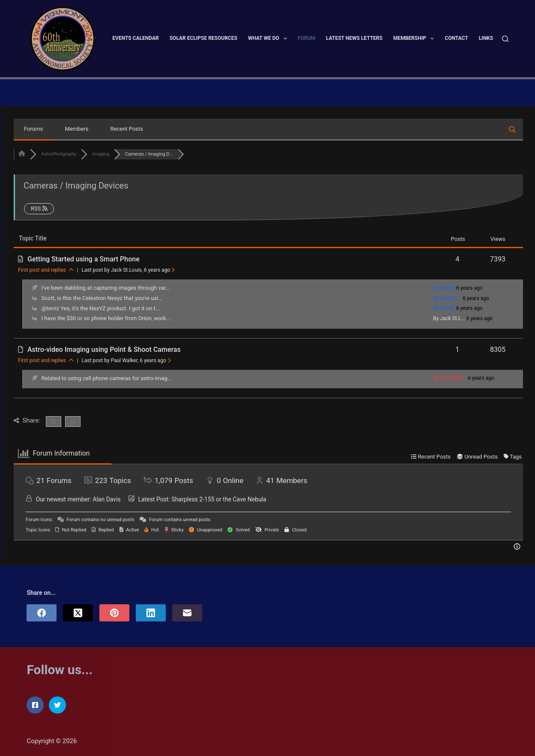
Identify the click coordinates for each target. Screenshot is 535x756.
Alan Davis (106, 499)
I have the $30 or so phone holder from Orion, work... (106, 318)
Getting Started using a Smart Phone (84, 259)
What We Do (269, 39)
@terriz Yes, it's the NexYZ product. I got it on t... (101, 308)
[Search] (505, 39)
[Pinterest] (114, 613)
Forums (33, 129)
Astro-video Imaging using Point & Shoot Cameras (104, 349)
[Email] (187, 613)
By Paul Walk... (450, 378)
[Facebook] (42, 613)
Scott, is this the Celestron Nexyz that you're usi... (102, 298)
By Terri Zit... (447, 298)
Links (486, 38)
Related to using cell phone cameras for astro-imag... (107, 378)
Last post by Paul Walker (126, 360)
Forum (306, 38)
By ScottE (444, 288)
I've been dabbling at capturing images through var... (106, 288)
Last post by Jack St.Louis (129, 270)
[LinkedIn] (151, 613)
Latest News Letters (354, 38)
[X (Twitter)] (78, 613)
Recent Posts (127, 129)
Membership (415, 39)
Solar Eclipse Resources (203, 38)
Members (76, 129)
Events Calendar (135, 38)
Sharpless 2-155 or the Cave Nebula (219, 499)
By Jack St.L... (449, 318)
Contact (456, 38)
